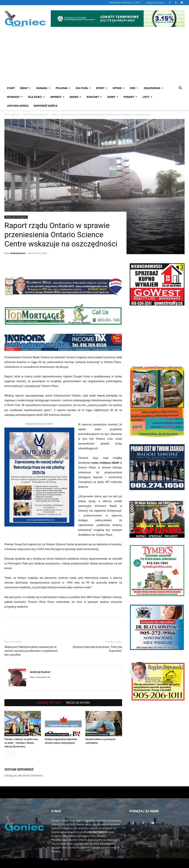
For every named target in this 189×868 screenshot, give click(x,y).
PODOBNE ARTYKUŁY (49, 694)
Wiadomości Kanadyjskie (16, 208)
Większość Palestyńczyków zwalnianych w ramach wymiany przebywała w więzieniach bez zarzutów (31, 642)
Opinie (119, 88)
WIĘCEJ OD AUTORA (78, 694)
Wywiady (15, 97)
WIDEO (76, 97)
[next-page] (13, 745)
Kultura (83, 88)
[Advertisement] (94, 56)
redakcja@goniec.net (82, 850)
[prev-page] (7, 745)
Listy (147, 97)
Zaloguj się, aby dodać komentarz (24, 767)
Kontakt (94, 97)
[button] (180, 88)
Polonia (63, 88)
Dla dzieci (36, 97)
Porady (130, 97)
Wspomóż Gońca (46, 106)
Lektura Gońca (18, 106)
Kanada (43, 88)
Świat (26, 88)
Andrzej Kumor (18, 244)
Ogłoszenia (154, 88)
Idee (134, 88)
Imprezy (57, 97)
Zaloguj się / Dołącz (155, 2)
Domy (113, 97)
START (11, 88)
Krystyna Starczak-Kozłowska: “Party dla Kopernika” (97, 640)
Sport (102, 88)
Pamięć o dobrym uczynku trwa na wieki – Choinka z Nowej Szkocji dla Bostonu (21, 734)
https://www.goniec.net (40, 668)
